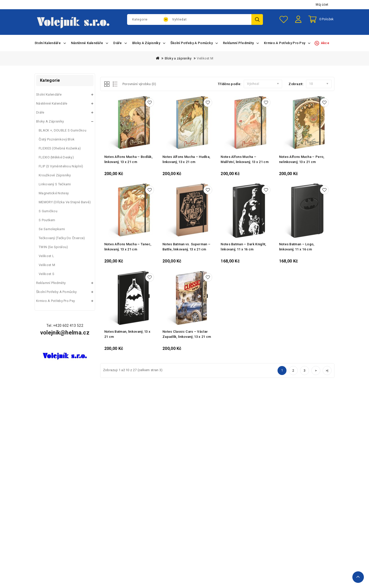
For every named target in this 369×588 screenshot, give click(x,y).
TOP (358, 577)
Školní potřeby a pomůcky (56, 292)
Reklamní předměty (51, 283)
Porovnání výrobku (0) (139, 84)
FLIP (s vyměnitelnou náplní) (61, 166)
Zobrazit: (296, 84)
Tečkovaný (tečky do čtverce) (62, 238)
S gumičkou (48, 211)
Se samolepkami (52, 229)
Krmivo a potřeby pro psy (55, 301)
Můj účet (322, 5)
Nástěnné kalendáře (52, 103)
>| (327, 371)
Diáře (40, 112)
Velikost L (46, 256)
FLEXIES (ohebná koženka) (60, 148)
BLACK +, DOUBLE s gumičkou (63, 130)
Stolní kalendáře (49, 94)
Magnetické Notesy (54, 193)
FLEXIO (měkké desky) (56, 157)
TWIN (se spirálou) (53, 247)
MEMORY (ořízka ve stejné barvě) (65, 202)
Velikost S (47, 274)
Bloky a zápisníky (178, 58)
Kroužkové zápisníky (55, 175)
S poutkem (47, 220)
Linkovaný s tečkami (55, 184)
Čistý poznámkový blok (57, 139)
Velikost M (205, 58)
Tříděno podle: (229, 84)
